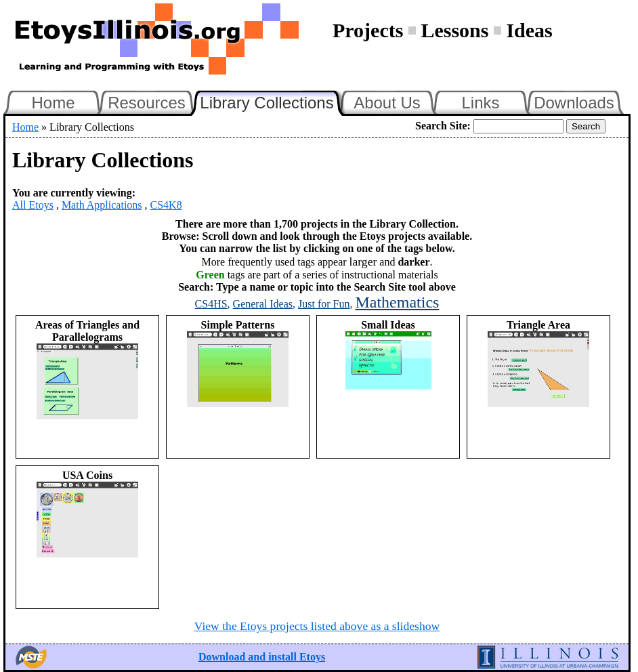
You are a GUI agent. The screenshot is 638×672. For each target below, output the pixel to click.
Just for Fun (324, 304)
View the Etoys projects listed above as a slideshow (317, 626)
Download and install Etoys (262, 657)
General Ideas (263, 304)
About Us (387, 103)
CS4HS (211, 304)
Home (53, 103)
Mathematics (397, 302)
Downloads (574, 103)
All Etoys (33, 205)
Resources (147, 103)
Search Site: (443, 126)
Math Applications (102, 205)
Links (480, 103)
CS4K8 (166, 205)
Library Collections (272, 101)
